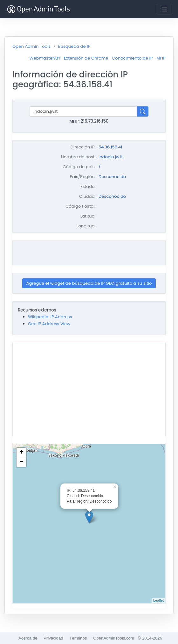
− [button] (21, 462)
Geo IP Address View (49, 324)
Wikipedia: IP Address (50, 317)
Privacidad (53, 638)
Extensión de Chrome (86, 58)
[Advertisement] (89, 253)
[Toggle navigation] (164, 9)
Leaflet (158, 600)
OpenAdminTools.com (114, 638)
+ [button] (21, 453)
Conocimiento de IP (132, 58)
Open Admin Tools (31, 46)
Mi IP (161, 58)
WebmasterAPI (45, 58)
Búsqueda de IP (74, 46)
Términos (78, 638)
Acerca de (28, 638)
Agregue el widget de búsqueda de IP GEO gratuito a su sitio (89, 283)
